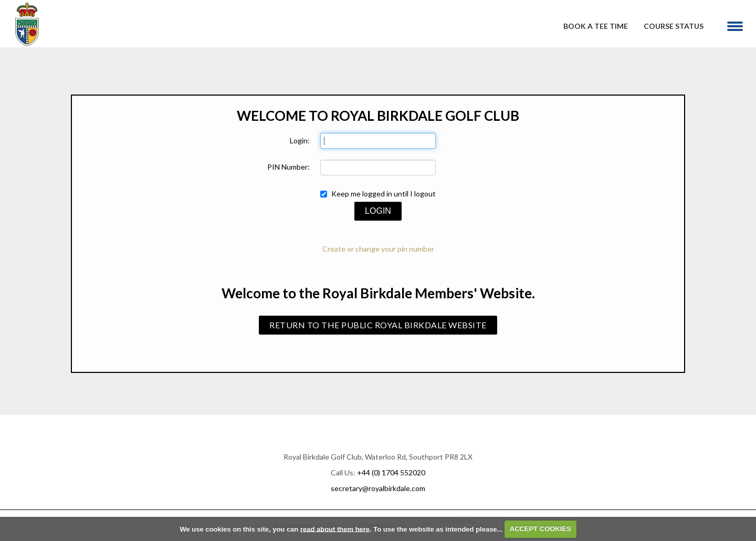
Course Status (674, 26)
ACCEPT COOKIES (540, 529)
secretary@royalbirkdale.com (378, 488)
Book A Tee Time (596, 26)
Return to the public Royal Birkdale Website (378, 325)
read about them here (335, 529)
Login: (300, 141)
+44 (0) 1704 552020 (391, 472)
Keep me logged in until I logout (378, 194)
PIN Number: (288, 167)
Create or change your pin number (378, 249)
